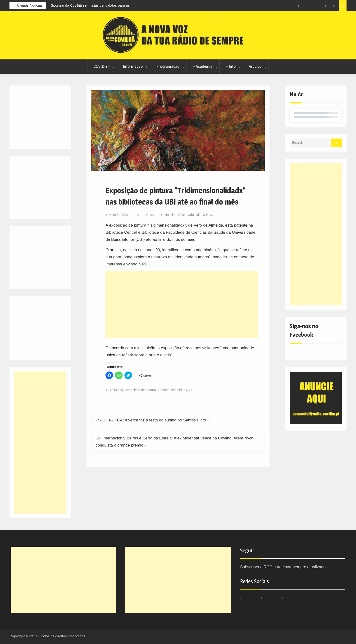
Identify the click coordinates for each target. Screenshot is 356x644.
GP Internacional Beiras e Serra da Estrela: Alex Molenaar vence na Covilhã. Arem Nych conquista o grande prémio (174, 442)
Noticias (170, 215)
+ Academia (203, 66)
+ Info (231, 66)
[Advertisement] (181, 304)
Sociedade (186, 215)
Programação (168, 66)
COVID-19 (101, 66)
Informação (133, 66)
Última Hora (205, 215)
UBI (192, 390)
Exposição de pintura (140, 390)
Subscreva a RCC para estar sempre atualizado (283, 567)
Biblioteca (116, 390)
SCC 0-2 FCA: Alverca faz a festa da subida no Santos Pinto (152, 420)
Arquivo (255, 66)
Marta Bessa (146, 215)
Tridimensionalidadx (172, 390)
